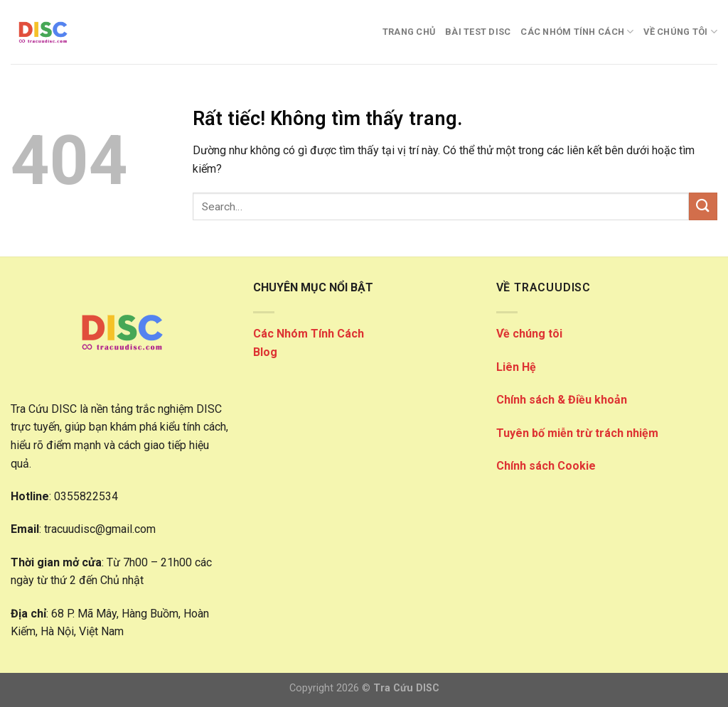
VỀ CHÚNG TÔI (680, 32)
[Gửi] (703, 206)
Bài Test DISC (478, 32)
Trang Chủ (409, 32)
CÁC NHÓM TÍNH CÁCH (577, 32)
